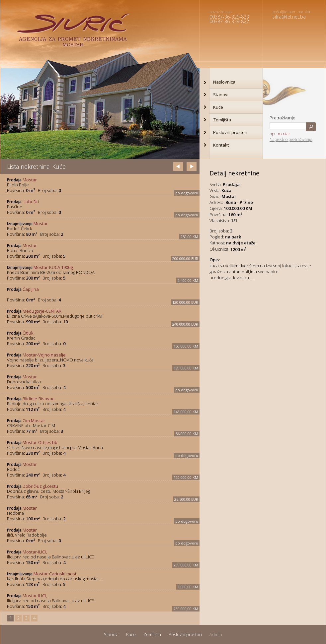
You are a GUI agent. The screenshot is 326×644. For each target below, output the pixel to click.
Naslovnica (224, 82)
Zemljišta (222, 120)
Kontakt (221, 145)
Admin (216, 634)
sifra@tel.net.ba (289, 17)
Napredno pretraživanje (291, 139)
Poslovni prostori (230, 132)
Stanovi (221, 95)
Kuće (218, 107)
